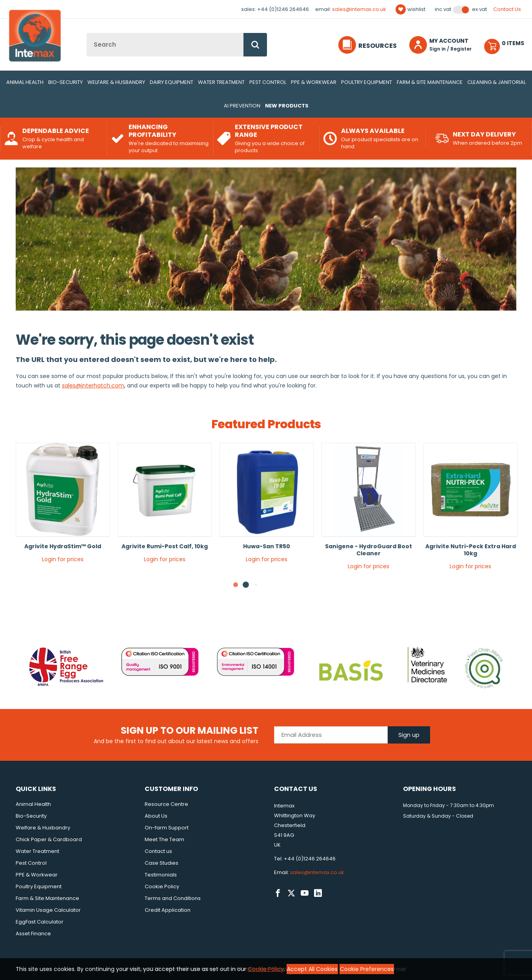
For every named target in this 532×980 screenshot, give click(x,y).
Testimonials (161, 875)
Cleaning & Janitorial (497, 82)
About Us (156, 816)
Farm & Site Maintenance (430, 82)
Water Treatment (221, 82)
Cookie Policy (162, 886)
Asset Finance (33, 934)
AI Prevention (242, 106)
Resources (378, 46)
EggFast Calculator (40, 922)
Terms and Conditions (173, 898)
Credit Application (168, 910)
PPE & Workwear (314, 82)
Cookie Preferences (367, 969)
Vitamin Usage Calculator (48, 910)
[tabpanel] (63, 506)
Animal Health (25, 82)
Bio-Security (65, 82)
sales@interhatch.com (93, 385)
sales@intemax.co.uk (359, 9)
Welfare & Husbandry (116, 82)
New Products (287, 106)
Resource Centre (166, 804)
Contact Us (507, 9)
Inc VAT (443, 9)
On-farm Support (167, 828)
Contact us (158, 851)
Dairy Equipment (172, 82)
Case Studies (162, 863)
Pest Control (268, 82)
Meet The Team (164, 839)
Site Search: (87, 33)
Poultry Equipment (367, 82)
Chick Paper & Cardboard (49, 839)
